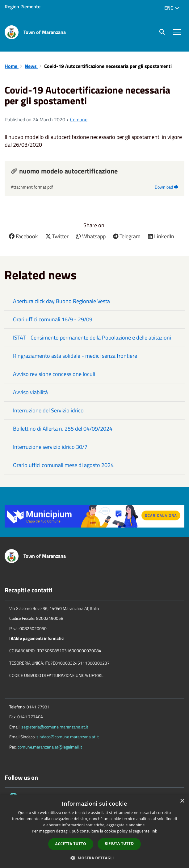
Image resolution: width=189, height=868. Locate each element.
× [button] (182, 801)
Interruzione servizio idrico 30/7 (50, 447)
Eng (172, 8)
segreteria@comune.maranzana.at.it (55, 727)
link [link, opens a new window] (154, 831)
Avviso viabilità (30, 392)
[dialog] (94, 831)
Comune (79, 119)
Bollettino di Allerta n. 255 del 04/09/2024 (63, 429)
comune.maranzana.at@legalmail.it (50, 747)
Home (12, 66)
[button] (94, 858)
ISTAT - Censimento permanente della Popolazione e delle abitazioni (92, 338)
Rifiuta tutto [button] (119, 843)
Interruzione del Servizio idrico (48, 410)
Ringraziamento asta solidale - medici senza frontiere (75, 356)
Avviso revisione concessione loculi (54, 374)
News (31, 66)
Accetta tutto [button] (71, 844)
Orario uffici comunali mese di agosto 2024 (63, 465)
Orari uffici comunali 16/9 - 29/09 (53, 319)
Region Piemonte (23, 6)
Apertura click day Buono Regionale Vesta (61, 301)
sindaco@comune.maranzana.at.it (68, 737)
